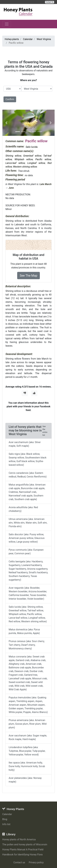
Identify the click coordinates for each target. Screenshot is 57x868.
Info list (6, 824)
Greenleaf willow (32, 156)
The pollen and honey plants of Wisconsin (25, 844)
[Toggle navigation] (7, 24)
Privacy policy (36, 862)
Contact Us (50, 2)
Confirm (10, 99)
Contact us (19, 862)
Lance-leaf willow (15, 163)
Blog (5, 819)
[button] (6, 123)
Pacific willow (43, 159)
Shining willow (13, 156)
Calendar (7, 814)
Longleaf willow (36, 163)
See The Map (29, 276)
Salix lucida (31, 147)
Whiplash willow (24, 159)
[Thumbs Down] (25, 393)
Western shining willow (25, 167)
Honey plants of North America (19, 839)
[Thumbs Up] (34, 393)
